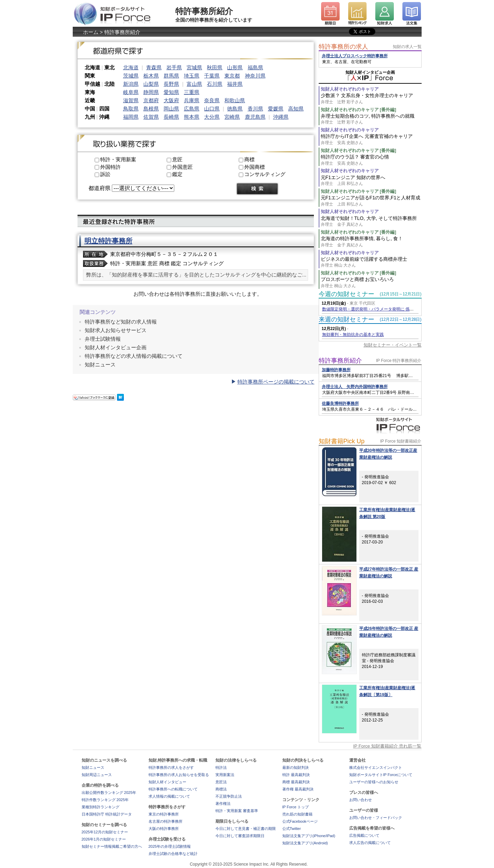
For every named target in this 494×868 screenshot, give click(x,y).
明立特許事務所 (108, 241)
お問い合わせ (361, 800)
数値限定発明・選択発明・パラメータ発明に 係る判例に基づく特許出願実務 (393, 309)
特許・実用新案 (118, 159)
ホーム (91, 32)
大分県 (212, 117)
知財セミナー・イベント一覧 (393, 345)
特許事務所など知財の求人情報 (121, 322)
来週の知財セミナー (346, 319)
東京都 (232, 76)
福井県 (235, 84)
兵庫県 (192, 100)
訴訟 (105, 174)
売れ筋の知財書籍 (297, 814)
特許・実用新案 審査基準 (237, 811)
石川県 (215, 84)
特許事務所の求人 (343, 47)
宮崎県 (232, 117)
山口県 (212, 109)
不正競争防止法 (229, 796)
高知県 (296, 109)
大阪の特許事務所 (164, 829)
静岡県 (151, 92)
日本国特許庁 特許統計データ (107, 814)
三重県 (192, 92)
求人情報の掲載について (169, 796)
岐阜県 (131, 92)
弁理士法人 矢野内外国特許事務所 (355, 387)
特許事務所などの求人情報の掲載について (134, 356)
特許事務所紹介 (340, 361)
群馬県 (171, 76)
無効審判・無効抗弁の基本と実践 (353, 335)
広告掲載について (364, 835)
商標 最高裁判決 (296, 782)
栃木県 (151, 76)
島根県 (151, 109)
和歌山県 (235, 100)
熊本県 (192, 117)
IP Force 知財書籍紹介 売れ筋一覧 (387, 746)
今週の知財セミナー (346, 294)
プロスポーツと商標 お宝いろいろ (371, 283)
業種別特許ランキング (101, 807)
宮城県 (194, 67)
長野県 (171, 84)
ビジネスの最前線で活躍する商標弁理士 (371, 262)
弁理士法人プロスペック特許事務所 (355, 56)
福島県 (255, 67)
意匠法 (221, 782)
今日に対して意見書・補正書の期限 (246, 829)
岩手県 (174, 67)
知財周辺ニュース (97, 775)
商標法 (221, 789)
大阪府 (171, 100)
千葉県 (212, 76)
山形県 (235, 67)
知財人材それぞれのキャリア (350, 89)
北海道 (131, 67)
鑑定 (177, 174)
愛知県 (171, 92)
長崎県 (171, 117)
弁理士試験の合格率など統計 (173, 854)
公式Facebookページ (300, 821)
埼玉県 (192, 76)
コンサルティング (265, 174)
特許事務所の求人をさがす (171, 767)
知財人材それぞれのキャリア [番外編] (358, 110)
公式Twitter (292, 829)
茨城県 (131, 76)
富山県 (194, 84)
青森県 (154, 67)
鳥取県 (131, 109)
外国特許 (110, 167)
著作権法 (223, 804)
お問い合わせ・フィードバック (376, 818)
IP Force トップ (296, 807)
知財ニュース (100, 365)
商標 (249, 159)
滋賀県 (131, 100)
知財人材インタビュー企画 (116, 347)
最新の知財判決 (296, 767)
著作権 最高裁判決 (298, 789)
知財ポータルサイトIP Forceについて (381, 775)
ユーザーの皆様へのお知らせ (374, 782)
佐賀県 (151, 117)
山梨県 (151, 84)
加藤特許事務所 (336, 370)
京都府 (151, 100)
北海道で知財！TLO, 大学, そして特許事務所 (371, 221)
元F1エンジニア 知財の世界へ (371, 181)
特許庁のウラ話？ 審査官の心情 (371, 160)
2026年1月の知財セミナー (104, 839)
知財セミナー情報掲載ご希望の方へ (112, 846)
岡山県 (171, 109)
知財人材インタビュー (167, 782)
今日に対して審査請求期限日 (240, 836)
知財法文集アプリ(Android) (305, 843)
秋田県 (215, 67)
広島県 (192, 109)
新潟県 (131, 84)
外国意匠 (183, 167)
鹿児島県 (255, 117)
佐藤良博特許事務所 (340, 403)
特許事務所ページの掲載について (276, 382)
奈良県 (212, 100)
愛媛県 (276, 109)
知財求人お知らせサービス (116, 330)
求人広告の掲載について (370, 843)
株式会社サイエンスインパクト (376, 767)
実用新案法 (225, 775)
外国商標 (255, 167)
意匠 (177, 159)
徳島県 (235, 109)
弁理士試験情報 (103, 339)
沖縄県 (281, 117)
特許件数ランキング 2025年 (105, 800)
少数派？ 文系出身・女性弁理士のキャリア (371, 99)
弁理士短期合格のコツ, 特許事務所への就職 (371, 119)
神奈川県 (255, 76)
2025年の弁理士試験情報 (170, 846)
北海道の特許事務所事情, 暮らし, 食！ (371, 242)
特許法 (221, 767)
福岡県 (131, 117)
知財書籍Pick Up (342, 441)
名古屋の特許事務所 (166, 821)
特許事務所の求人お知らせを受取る (179, 775)
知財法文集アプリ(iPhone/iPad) (309, 836)
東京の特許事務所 (164, 814)
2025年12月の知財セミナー (105, 832)
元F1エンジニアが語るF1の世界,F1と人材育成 (371, 201)
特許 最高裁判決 (296, 775)
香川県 (255, 109)
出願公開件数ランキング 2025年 (109, 793)
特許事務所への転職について (173, 789)
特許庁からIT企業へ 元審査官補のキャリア (371, 139)
